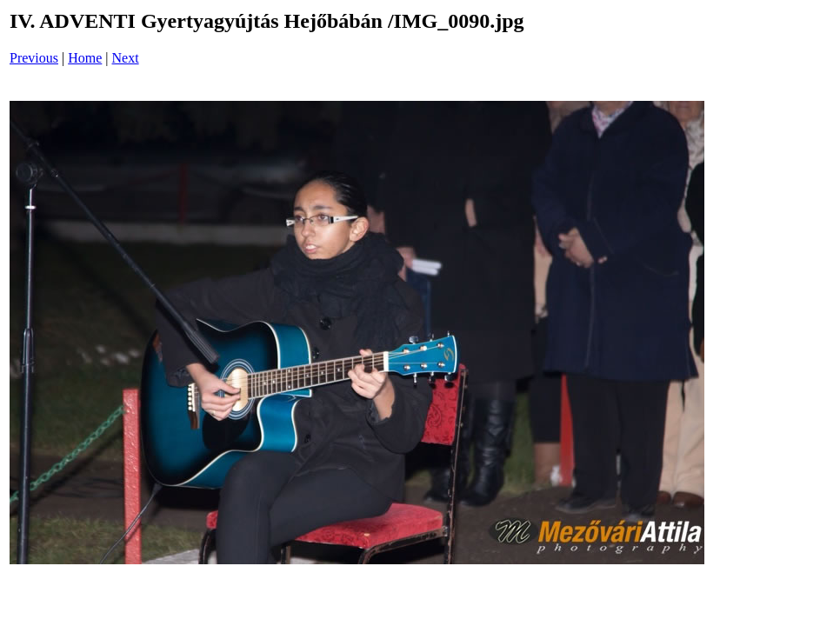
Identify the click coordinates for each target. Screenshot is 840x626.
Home (85, 58)
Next (126, 58)
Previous (34, 58)
